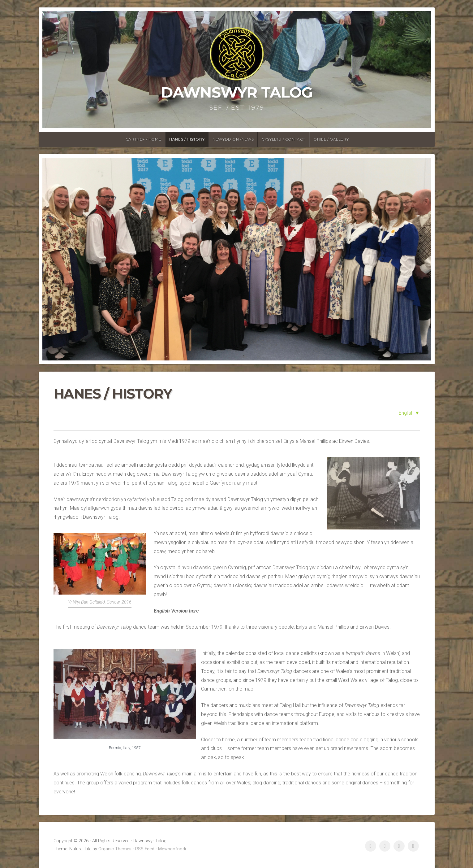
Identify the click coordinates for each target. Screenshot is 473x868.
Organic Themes (115, 849)
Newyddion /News (233, 139)
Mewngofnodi (172, 849)
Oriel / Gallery (331, 139)
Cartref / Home (143, 139)
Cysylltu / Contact (284, 139)
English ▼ (409, 413)
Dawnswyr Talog (237, 92)
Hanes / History (187, 139)
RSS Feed (145, 849)
